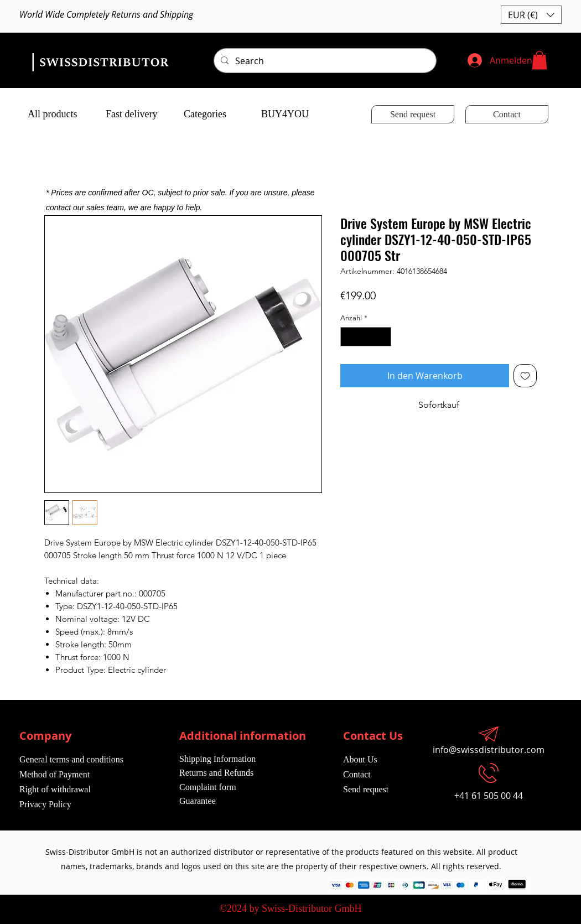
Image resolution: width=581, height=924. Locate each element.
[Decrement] (349, 337)
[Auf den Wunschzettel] (525, 376)
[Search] (324, 61)
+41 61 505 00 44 (489, 796)
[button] (531, 15)
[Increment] (383, 337)
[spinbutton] (366, 337)
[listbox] (531, 15)
